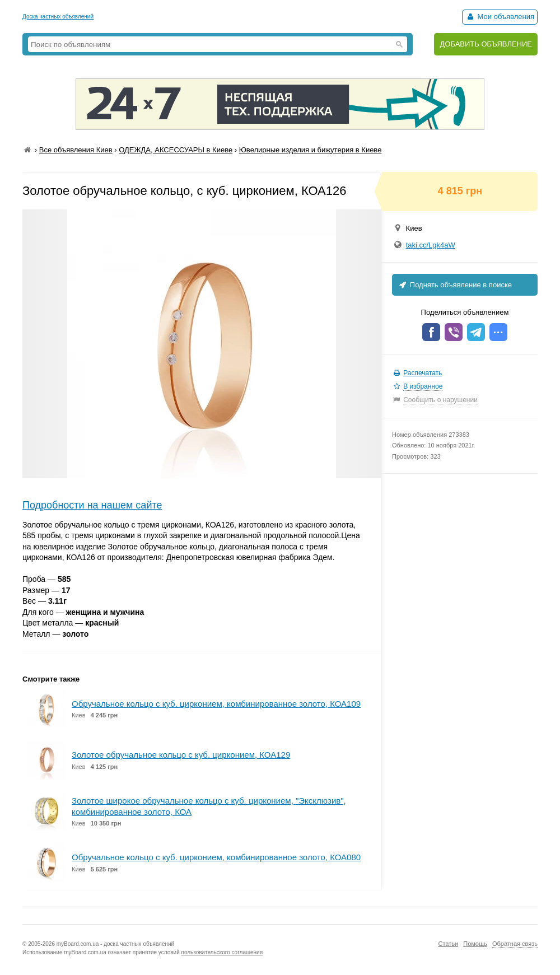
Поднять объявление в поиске (455, 285)
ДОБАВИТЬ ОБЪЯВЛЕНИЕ (486, 44)
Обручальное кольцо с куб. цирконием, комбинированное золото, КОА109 (216, 704)
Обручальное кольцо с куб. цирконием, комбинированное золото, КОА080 (216, 857)
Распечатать (423, 373)
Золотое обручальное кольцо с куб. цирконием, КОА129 (181, 755)
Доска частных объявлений (58, 17)
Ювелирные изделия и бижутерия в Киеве (311, 150)
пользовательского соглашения (222, 952)
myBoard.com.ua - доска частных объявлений (115, 944)
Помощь (475, 944)
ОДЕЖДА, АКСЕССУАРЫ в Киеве (176, 150)
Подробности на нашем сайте (92, 505)
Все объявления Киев (76, 150)
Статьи (448, 944)
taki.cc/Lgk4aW (431, 245)
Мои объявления (500, 17)
